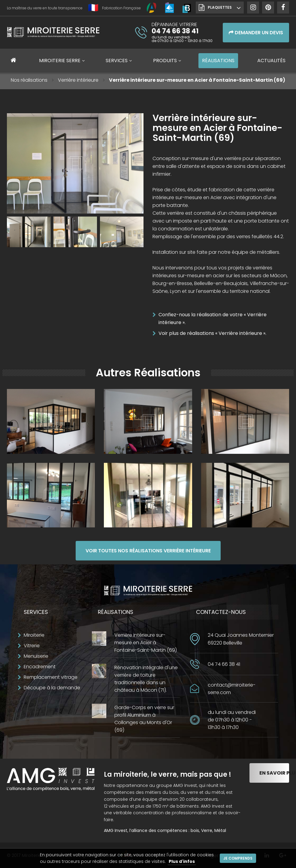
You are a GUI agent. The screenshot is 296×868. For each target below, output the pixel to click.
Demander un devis (256, 33)
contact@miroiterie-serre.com (232, 689)
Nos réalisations (29, 80)
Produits (165, 61)
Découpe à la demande (52, 688)
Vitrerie (32, 646)
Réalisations (218, 61)
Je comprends (238, 858)
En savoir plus (274, 773)
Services (117, 61)
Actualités (271, 61)
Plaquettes (220, 7)
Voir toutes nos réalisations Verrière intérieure (148, 551)
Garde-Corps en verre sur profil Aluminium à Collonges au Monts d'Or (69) (144, 719)
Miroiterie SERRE (60, 61)
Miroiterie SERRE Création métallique (53, 34)
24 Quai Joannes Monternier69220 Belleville (241, 639)
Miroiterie (34, 635)
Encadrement (40, 667)
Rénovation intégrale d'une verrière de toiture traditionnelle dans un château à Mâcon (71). (146, 679)
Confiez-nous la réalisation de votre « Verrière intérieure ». (213, 319)
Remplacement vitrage (51, 677)
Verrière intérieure (78, 80)
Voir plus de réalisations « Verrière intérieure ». (212, 333)
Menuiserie (36, 656)
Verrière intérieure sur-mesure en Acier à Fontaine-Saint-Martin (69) (146, 643)
